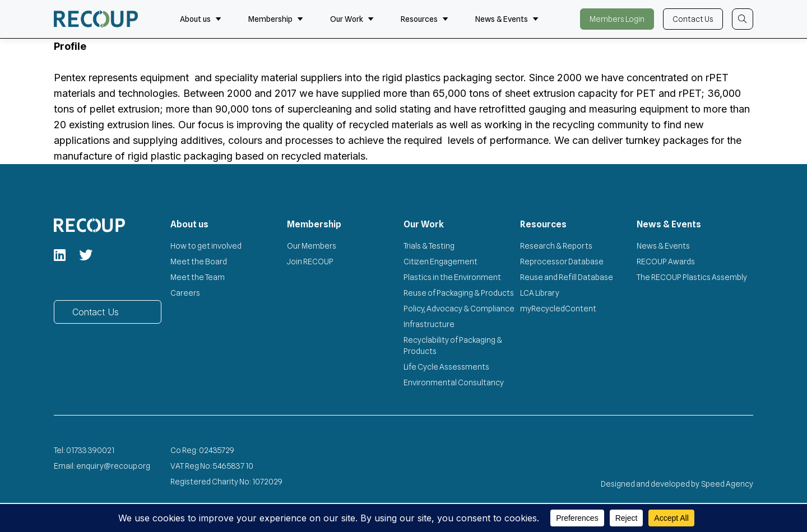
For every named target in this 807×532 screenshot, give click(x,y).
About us (201, 19)
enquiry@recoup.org (113, 466)
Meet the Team (198, 277)
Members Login (617, 19)
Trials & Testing (429, 246)
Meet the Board (199, 262)
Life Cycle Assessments (446, 367)
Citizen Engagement (440, 262)
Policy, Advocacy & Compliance (459, 309)
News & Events (507, 19)
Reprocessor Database (562, 262)
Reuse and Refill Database (567, 277)
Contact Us (693, 19)
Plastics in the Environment (452, 277)
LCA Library (540, 293)
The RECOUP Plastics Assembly (692, 277)
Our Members (312, 246)
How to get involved (206, 246)
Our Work (352, 19)
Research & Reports (556, 246)
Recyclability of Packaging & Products (453, 346)
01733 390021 (90, 450)
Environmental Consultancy (454, 382)
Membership (276, 19)
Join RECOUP (310, 262)
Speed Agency (727, 484)
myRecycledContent (558, 309)
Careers (185, 293)
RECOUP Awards (666, 262)
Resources (425, 19)
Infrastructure (429, 324)
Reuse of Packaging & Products (459, 293)
